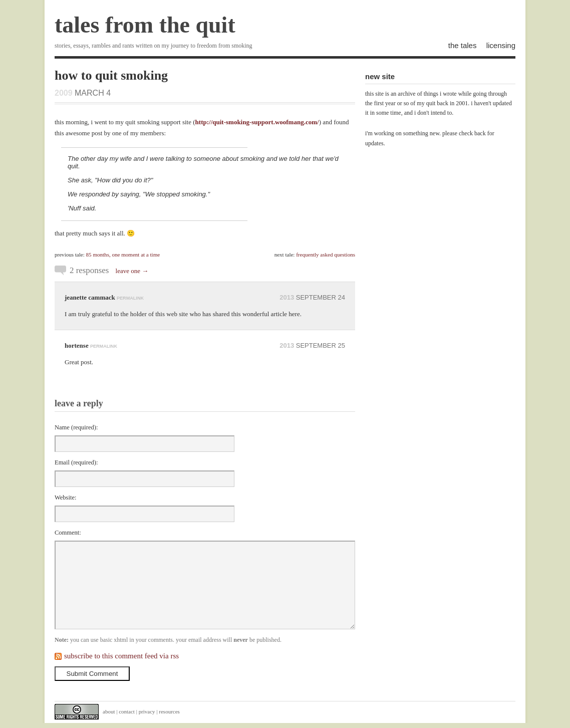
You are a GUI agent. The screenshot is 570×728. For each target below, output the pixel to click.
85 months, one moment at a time (123, 255)
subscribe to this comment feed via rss (121, 656)
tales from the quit (145, 25)
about (109, 711)
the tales (463, 45)
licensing (501, 45)
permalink (130, 298)
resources (169, 711)
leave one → (132, 271)
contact (127, 711)
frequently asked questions (326, 255)
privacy (147, 711)
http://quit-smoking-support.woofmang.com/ (257, 122)
